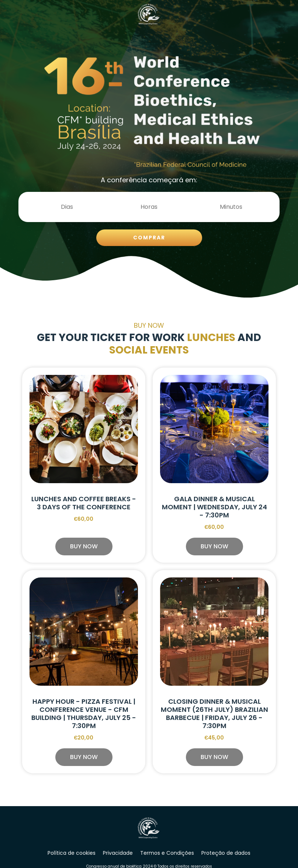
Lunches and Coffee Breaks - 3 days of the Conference (84, 503)
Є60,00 (84, 519)
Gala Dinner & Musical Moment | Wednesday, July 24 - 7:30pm (214, 507)
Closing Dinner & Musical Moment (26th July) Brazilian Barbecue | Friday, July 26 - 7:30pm (214, 714)
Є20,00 (84, 738)
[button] (84, 547)
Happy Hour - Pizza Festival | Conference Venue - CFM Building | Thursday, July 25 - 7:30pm (84, 714)
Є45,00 (214, 738)
